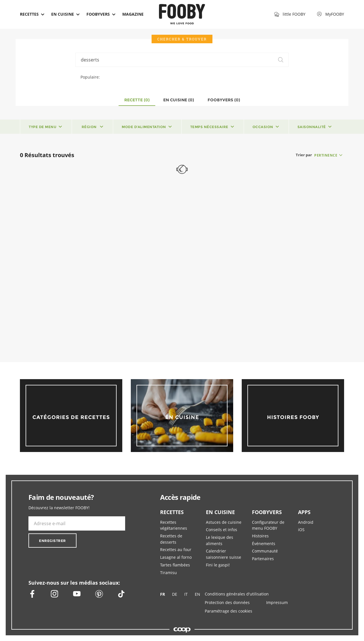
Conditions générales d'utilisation (237, 594)
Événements (264, 544)
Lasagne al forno (176, 557)
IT (186, 594)
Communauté (265, 551)
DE (175, 594)
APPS (304, 512)
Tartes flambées (175, 565)
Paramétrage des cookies (228, 611)
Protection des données (227, 602)
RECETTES (172, 512)
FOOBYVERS (267, 512)
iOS (301, 530)
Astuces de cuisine (224, 522)
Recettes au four (176, 549)
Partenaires (263, 559)
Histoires (260, 536)
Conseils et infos (222, 530)
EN (197, 594)
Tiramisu (168, 573)
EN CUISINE (220, 512)
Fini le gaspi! (218, 565)
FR (163, 594)
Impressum (277, 602)
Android (306, 522)
